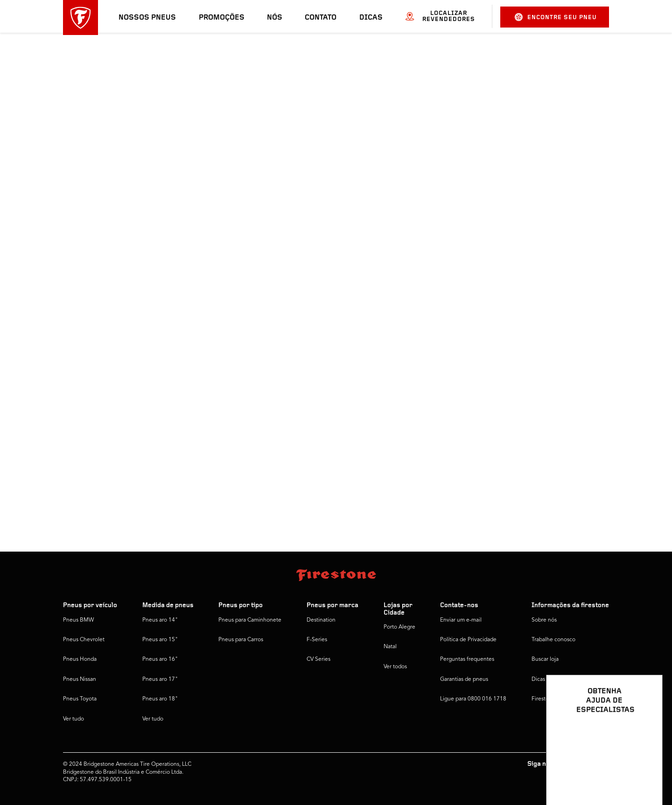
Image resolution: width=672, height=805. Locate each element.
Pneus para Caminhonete (250, 620)
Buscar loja (545, 659)
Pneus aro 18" (160, 699)
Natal (390, 647)
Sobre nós (544, 620)
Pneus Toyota (80, 699)
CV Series (318, 659)
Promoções (222, 18)
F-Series (317, 640)
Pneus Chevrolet (84, 640)
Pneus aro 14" (160, 620)
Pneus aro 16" (160, 659)
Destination (321, 620)
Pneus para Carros (241, 640)
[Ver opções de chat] (645, 771)
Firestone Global (552, 699)
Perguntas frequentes (467, 659)
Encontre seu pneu (556, 17)
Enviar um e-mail (461, 620)
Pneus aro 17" (160, 679)
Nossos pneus (147, 18)
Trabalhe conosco (553, 640)
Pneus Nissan (80, 679)
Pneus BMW (78, 620)
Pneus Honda (80, 659)
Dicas (371, 18)
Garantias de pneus (464, 679)
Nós (275, 18)
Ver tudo (73, 719)
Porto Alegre (399, 627)
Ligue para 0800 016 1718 (473, 699)
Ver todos (395, 667)
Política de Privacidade (468, 640)
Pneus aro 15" (160, 640)
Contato (321, 18)
